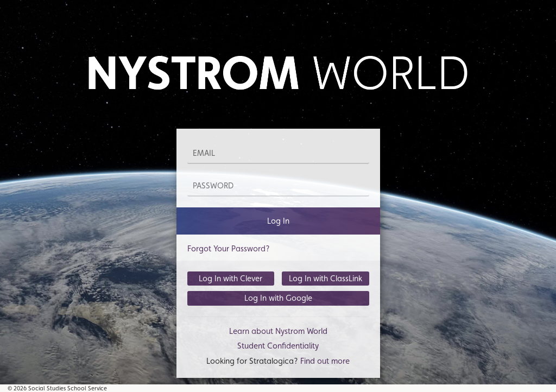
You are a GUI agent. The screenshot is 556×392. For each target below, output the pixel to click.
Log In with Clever (230, 278)
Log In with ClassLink (326, 278)
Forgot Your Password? (229, 248)
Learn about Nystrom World (278, 331)
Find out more (325, 361)
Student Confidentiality (278, 346)
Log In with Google (278, 298)
